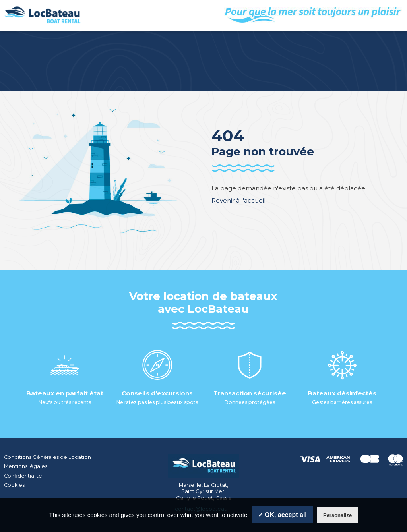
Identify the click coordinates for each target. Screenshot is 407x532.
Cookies (15, 484)
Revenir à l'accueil (239, 200)
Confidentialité (23, 475)
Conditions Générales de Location (48, 457)
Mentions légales (26, 466)
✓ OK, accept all (282, 515)
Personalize (337, 515)
